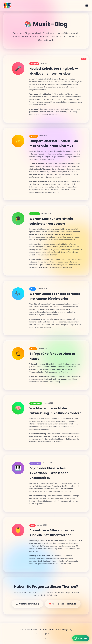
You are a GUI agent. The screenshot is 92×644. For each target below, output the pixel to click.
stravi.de (49, 638)
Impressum (41, 634)
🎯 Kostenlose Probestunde (63, 604)
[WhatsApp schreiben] (81, 638)
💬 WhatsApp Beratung (27, 604)
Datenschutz (51, 634)
